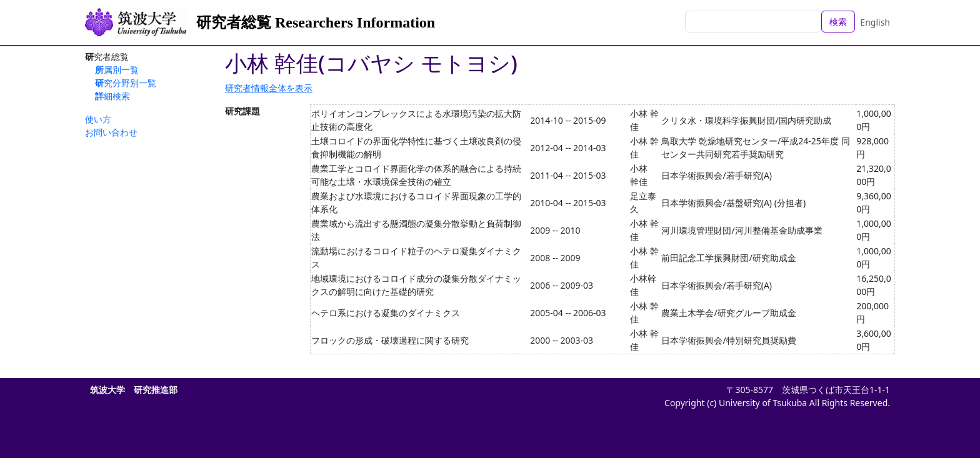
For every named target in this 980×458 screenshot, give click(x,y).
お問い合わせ (111, 132)
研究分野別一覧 (126, 83)
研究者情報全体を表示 (269, 88)
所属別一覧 (117, 70)
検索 (838, 22)
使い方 (98, 119)
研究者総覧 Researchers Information (316, 22)
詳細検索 (112, 96)
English (875, 22)
